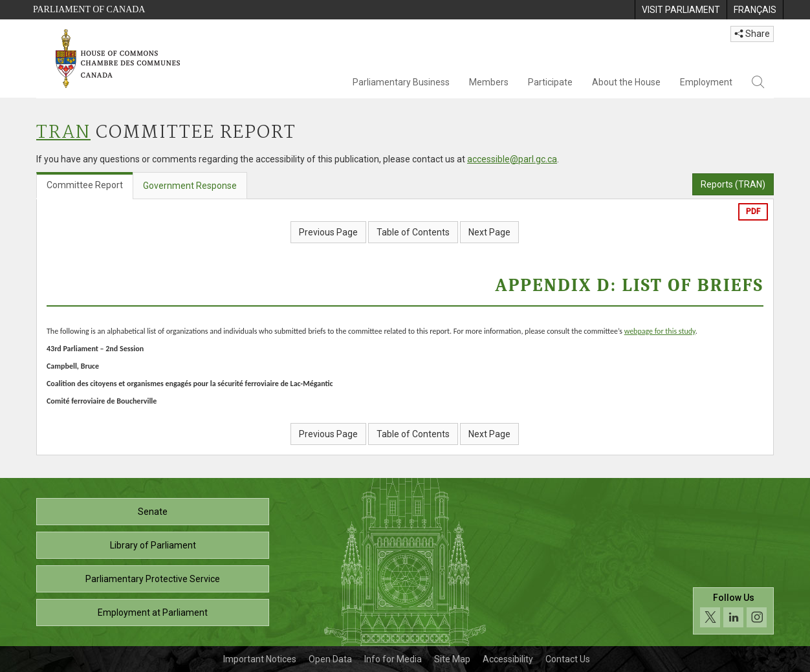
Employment (706, 82)
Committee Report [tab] (85, 185)
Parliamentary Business (401, 82)
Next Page (489, 232)
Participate (550, 82)
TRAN (63, 133)
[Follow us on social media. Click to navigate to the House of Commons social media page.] (733, 611)
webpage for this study (660, 331)
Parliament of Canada (89, 9)
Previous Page (328, 232)
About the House (626, 82)
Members (489, 82)
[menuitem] (681, 10)
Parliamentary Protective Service (153, 579)
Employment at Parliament (153, 612)
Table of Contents (413, 232)
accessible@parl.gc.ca (512, 159)
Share (752, 34)
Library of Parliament (153, 545)
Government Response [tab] (190, 186)
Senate (153, 512)
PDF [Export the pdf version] (753, 211)
